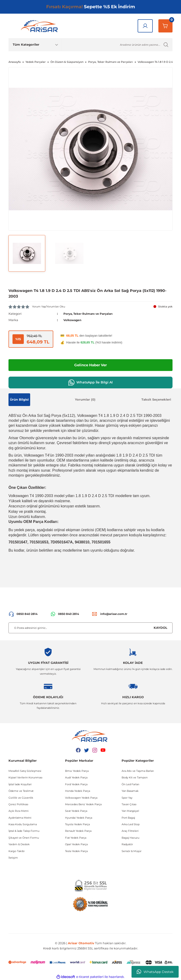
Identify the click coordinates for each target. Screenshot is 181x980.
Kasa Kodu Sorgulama (23, 824)
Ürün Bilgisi (19, 399)
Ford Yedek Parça (76, 784)
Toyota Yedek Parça (77, 824)
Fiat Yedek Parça (76, 838)
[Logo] (40, 26)
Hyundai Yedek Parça (79, 817)
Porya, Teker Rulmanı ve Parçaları (91, 314)
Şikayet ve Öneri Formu (24, 838)
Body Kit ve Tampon (135, 777)
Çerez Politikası (18, 804)
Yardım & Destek (19, 844)
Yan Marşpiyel (130, 811)
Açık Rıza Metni (19, 811)
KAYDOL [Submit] (160, 628)
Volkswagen (73, 320)
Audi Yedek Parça (76, 777)
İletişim (13, 858)
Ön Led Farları (130, 784)
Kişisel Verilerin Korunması (25, 777)
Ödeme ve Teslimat (21, 791)
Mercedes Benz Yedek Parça (83, 804)
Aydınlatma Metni (20, 817)
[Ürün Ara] (117, 45)
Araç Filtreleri (130, 831)
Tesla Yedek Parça (76, 851)
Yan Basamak (130, 791)
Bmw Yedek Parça (77, 771)
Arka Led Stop (131, 824)
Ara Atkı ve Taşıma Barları (138, 771)
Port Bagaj (128, 817)
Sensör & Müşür (132, 851)
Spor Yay (127, 797)
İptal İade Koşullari (20, 784)
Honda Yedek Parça (78, 791)
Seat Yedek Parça (76, 811)
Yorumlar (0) (85, 399)
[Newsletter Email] (90, 628)
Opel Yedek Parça (76, 844)
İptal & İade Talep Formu (24, 831)
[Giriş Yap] (145, 26)
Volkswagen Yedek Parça (81, 797)
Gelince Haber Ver (91, 365)
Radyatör (127, 844)
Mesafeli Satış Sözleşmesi (25, 771)
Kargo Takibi (16, 851)
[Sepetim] (165, 26)
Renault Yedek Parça (78, 831)
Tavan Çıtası (129, 804)
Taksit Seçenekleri (156, 399)
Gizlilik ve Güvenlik (21, 797)
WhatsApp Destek (155, 972)
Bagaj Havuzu (130, 838)
